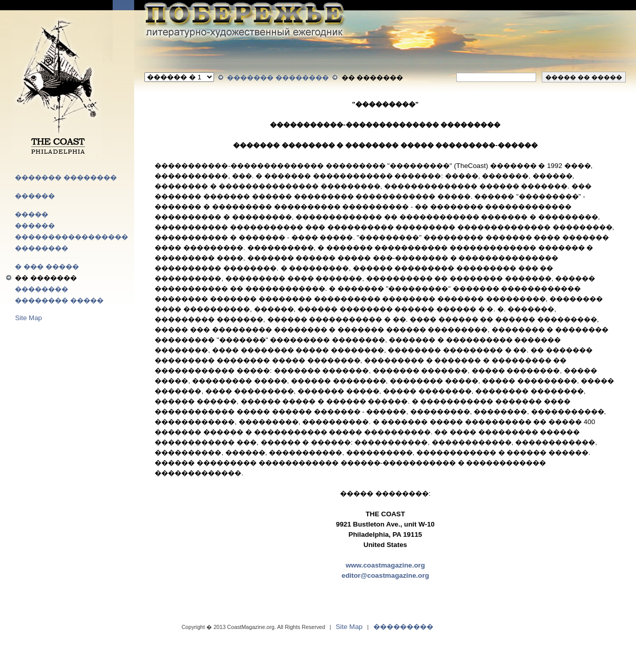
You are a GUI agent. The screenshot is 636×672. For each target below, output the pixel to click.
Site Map (28, 318)
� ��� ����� (47, 267)
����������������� (71, 237)
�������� (41, 248)
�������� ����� (59, 300)
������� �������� (66, 177)
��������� (403, 627)
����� (31, 214)
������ (35, 196)
